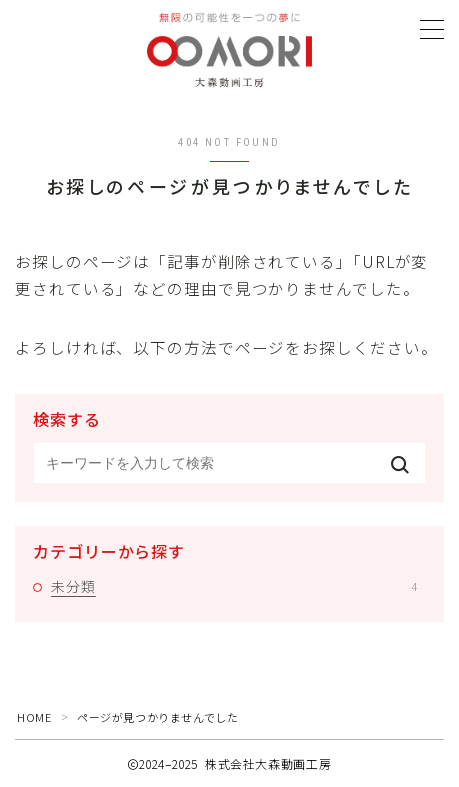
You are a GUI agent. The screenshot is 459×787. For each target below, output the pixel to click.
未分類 (234, 586)
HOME (34, 717)
